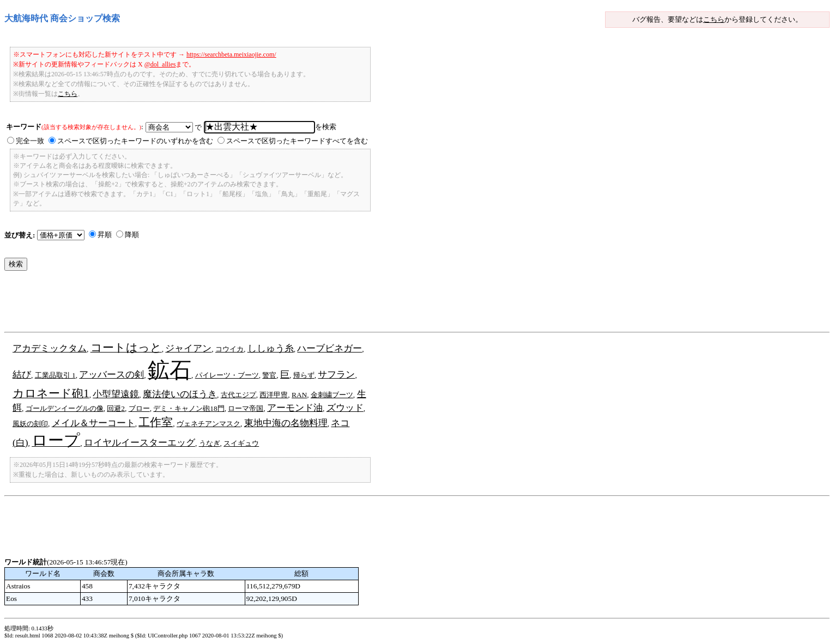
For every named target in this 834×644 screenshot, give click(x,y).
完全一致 (30, 141)
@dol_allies (160, 64)
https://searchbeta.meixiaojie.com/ (231, 54)
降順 (132, 235)
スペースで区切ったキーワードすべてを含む (297, 141)
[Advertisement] (203, 304)
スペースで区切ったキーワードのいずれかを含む (135, 141)
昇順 (105, 235)
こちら (714, 19)
